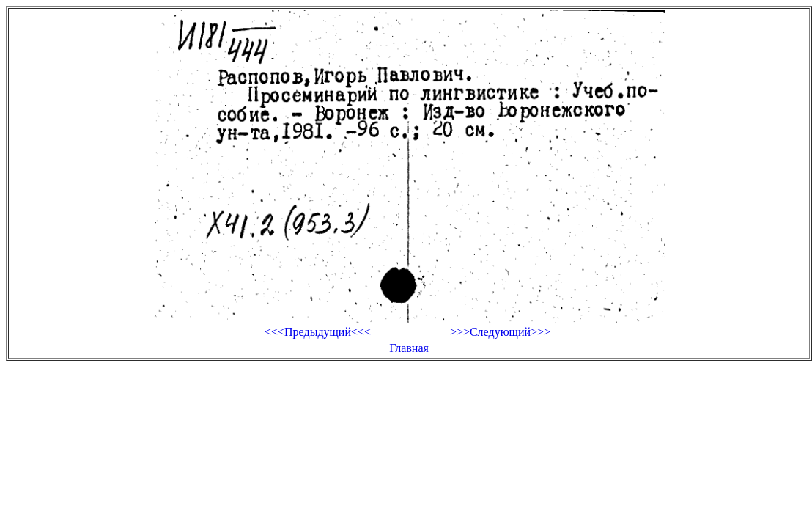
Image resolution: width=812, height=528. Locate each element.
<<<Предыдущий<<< (318, 332)
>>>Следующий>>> (500, 332)
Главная (409, 348)
